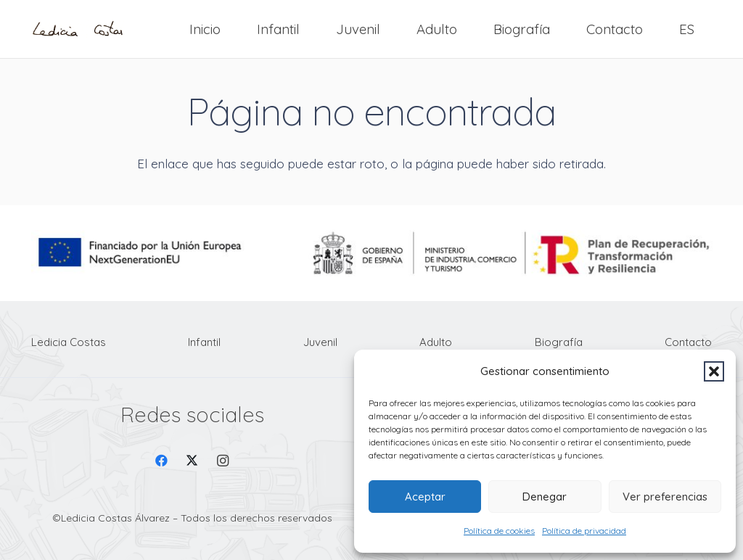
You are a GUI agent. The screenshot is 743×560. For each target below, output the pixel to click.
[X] (192, 461)
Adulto (436, 342)
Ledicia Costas (69, 342)
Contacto (688, 342)
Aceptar (425, 497)
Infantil (204, 342)
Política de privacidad (584, 531)
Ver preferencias (665, 497)
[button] (714, 371)
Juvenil (320, 342)
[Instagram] (223, 461)
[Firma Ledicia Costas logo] (78, 29)
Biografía (559, 342)
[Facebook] (161, 461)
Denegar (545, 497)
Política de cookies (499, 531)
